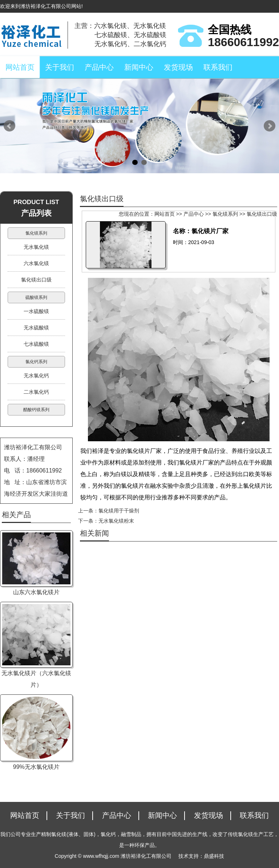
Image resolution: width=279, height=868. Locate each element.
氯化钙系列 (36, 362)
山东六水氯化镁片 (36, 592)
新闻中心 (139, 67)
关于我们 (60, 67)
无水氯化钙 (36, 376)
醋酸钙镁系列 (36, 410)
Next (270, 126)
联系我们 (218, 67)
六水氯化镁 (36, 263)
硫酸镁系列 (36, 297)
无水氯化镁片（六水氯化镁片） (36, 679)
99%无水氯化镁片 (36, 767)
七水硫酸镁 (36, 344)
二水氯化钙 (36, 392)
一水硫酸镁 (36, 311)
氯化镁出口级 (262, 214)
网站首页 (20, 67)
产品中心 (99, 67)
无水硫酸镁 (36, 328)
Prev (9, 126)
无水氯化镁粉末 (116, 521)
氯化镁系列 (225, 214)
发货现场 (178, 67)
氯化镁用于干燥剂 (119, 511)
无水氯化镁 (36, 247)
